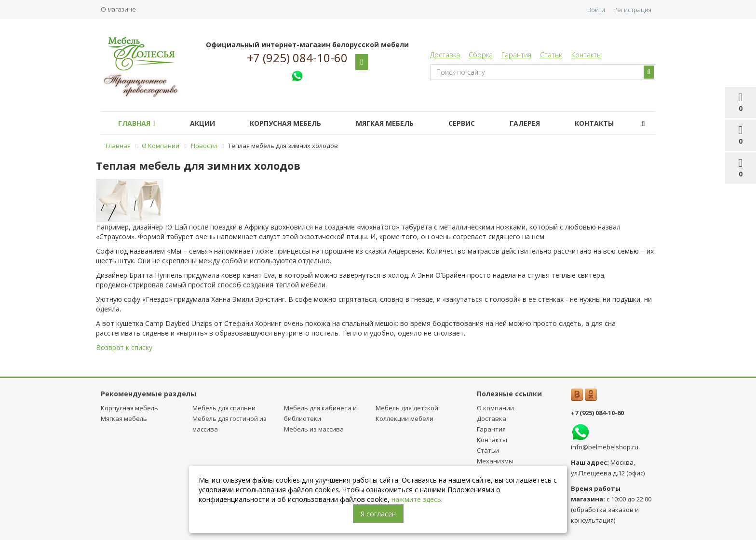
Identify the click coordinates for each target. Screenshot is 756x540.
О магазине (118, 9)
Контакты (587, 55)
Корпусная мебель (285, 123)
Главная (137, 123)
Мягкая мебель (385, 123)
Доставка (445, 55)
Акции (202, 123)
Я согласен (378, 514)
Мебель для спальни (224, 408)
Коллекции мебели (405, 418)
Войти (596, 10)
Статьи (551, 55)
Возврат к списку (124, 347)
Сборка (481, 55)
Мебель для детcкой (407, 408)
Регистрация (632, 10)
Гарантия (516, 55)
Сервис (462, 123)
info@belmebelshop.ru (605, 447)
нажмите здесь (416, 499)
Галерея (525, 123)
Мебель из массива (314, 429)
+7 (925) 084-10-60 (297, 58)
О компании (495, 408)
